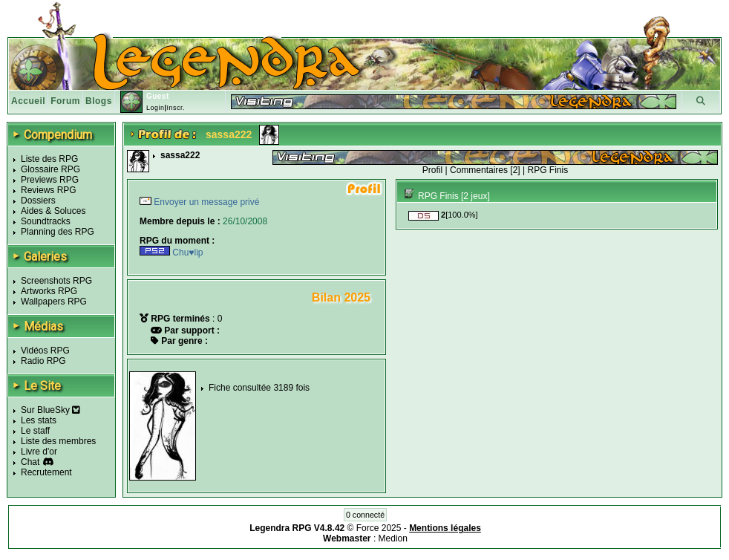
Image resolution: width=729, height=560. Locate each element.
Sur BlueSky (50, 410)
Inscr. (176, 108)
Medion (393, 538)
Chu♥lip (171, 253)
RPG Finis (547, 170)
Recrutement (46, 472)
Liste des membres (58, 441)
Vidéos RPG (45, 351)
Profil (432, 170)
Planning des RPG (58, 232)
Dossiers (38, 201)
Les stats (39, 420)
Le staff (35, 431)
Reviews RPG (49, 190)
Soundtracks (46, 221)
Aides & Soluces (53, 211)
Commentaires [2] (485, 170)
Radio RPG (43, 361)
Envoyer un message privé (205, 202)
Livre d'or (39, 452)
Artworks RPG (49, 291)
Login (156, 108)
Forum (65, 101)
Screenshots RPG (56, 281)
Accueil (28, 101)
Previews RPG (50, 180)
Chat (30, 462)
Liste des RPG (49, 159)
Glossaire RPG (50, 169)
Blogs (99, 101)
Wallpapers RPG (54, 302)
